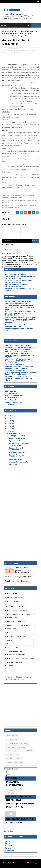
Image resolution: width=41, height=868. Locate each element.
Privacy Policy (11, 848)
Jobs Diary (9, 404)
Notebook (12, 10)
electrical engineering (16, 655)
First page (13, 465)
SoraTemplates (15, 863)
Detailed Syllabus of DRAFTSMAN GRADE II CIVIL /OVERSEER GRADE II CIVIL (20, 307)
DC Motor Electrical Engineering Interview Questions (19, 281)
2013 (10, 429)
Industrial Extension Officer (18, 625)
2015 (10, 426)
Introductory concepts (18, 462)
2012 (10, 431)
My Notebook (11, 400)
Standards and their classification (17, 449)
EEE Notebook (11, 393)
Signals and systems (14, 758)
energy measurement (16, 662)
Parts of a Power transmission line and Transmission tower (23, 570)
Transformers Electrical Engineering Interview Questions (20, 277)
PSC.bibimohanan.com (15, 395)
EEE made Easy (11, 391)
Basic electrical (12, 31)
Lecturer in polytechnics (17, 636)
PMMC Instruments (17, 438)
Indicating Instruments (16, 622)
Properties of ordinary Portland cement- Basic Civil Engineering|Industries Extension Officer (19, 328)
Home (4, 31)
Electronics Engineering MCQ (19, 614)
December (14, 433)
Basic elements (15, 459)
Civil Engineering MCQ (16, 598)
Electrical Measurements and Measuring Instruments (18, 606)
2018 (10, 418)
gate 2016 (11, 666)
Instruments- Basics (17, 452)
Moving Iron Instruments (19, 436)
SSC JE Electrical (14, 647)
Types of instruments (18, 441)
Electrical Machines (15, 601)
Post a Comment (12, 249)
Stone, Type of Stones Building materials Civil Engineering (18, 302)
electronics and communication (20, 658)
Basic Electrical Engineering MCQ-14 (19, 577)
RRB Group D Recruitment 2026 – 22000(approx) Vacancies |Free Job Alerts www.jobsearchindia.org (20, 347)
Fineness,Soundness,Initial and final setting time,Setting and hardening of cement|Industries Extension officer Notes (20, 320)
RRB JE (10, 640)
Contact (9, 846)
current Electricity (15, 651)
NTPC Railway (11, 398)
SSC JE (10, 644)
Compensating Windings (15, 274)
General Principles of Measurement (18, 456)
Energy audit (12, 618)
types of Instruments (14, 762)
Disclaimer (10, 850)
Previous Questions (13, 402)
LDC (9, 633)
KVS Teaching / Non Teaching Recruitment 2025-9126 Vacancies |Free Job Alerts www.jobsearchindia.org (19, 362)
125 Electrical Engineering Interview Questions (20, 290)
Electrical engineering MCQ (18, 610)
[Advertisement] (20, 492)
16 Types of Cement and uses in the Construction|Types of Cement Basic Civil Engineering (20, 313)
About (8, 844)
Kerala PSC (12, 629)
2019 (10, 416)
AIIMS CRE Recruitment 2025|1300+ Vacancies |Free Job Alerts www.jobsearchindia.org (20, 369)
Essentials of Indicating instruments (19, 444)
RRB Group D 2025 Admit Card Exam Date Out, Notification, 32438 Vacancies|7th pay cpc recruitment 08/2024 (20, 354)
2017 (10, 421)
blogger (35, 241)
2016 (10, 424)
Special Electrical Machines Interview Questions (17, 286)
